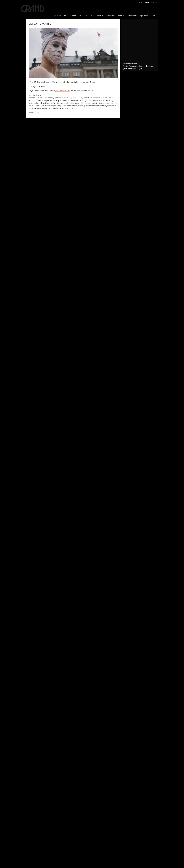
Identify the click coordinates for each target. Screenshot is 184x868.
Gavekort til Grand (130, 223)
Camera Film (144, 2)
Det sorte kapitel (63, 91)
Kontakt (155, 2)
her (38, 113)
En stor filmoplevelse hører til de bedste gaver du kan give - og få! (138, 227)
